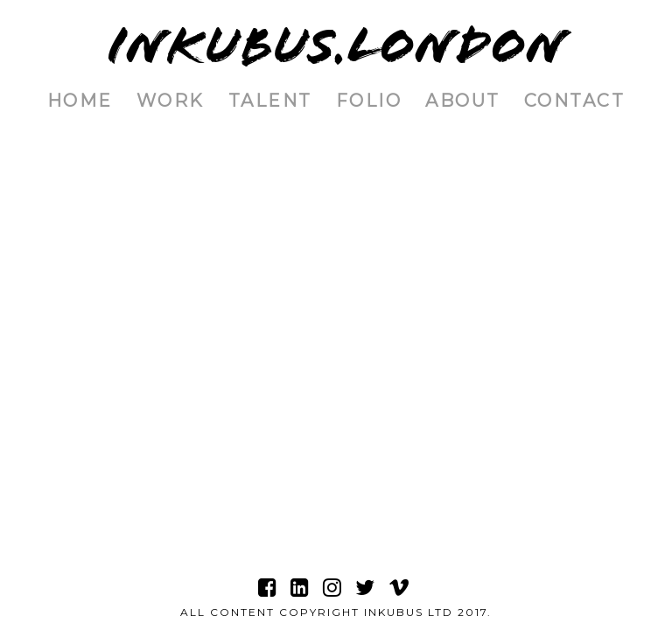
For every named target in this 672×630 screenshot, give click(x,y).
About (463, 101)
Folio (369, 101)
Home (80, 101)
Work (171, 101)
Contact (575, 101)
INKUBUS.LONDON (336, 46)
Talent (270, 101)
